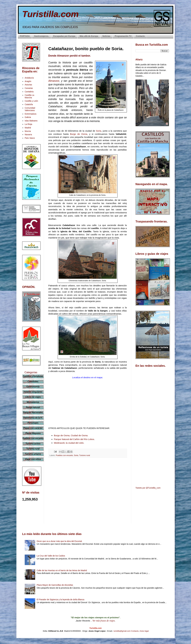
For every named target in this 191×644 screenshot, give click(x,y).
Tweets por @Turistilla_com (148, 488)
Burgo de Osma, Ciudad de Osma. (71, 435)
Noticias (106, 36)
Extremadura (31, 114)
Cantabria (29, 92)
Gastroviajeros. (42, 36)
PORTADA (25, 36)
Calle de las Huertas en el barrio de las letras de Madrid (62, 570)
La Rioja (28, 124)
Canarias (29, 88)
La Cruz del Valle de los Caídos (51, 556)
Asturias (28, 85)
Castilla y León (31, 101)
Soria (99, 131)
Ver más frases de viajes (104, 621)
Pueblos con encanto (64, 455)
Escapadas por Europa (64, 36)
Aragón (28, 81)
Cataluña (29, 104)
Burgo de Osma (79, 134)
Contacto (140, 36)
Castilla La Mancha (29, 96)
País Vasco (30, 138)
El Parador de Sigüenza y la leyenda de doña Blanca (61, 600)
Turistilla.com (50, 14)
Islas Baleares (31, 121)
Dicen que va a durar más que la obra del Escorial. (60, 541)
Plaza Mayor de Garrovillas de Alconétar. (55, 585)
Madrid (28, 128)
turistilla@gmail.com (122, 631)
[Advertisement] (88, 486)
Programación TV (123, 36)
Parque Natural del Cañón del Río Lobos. (74, 439)
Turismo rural (85, 455)
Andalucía (29, 78)
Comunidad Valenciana (30, 109)
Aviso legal (144, 631)
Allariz (139, 59)
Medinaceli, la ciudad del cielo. (69, 443)
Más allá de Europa (89, 36)
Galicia (28, 117)
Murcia (28, 131)
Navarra (28, 134)
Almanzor (54, 81)
